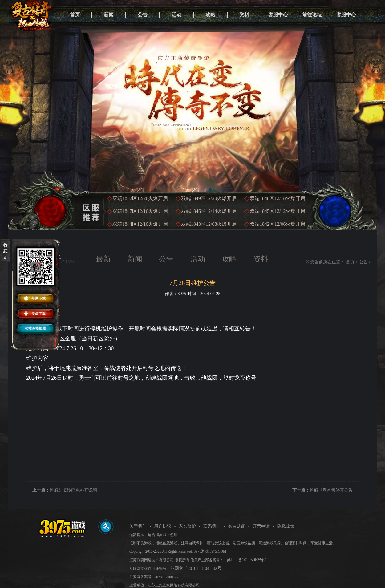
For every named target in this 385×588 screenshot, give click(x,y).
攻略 (210, 15)
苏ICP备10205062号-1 (247, 560)
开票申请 (261, 526)
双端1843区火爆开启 (209, 224)
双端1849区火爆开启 (209, 198)
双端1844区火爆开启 (140, 224)
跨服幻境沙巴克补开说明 (73, 490)
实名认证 (237, 526)
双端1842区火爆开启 (278, 224)
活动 (176, 15)
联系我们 (212, 526)
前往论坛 (312, 15)
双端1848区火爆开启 (278, 198)
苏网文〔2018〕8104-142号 (196, 568)
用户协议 (163, 526)
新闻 (109, 15)
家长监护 (187, 526)
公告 (143, 15)
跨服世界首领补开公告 (331, 490)
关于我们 (138, 526)
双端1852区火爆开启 (140, 198)
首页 (75, 15)
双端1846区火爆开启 (209, 211)
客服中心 (278, 15)
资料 (244, 15)
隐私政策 (286, 526)
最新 (103, 259)
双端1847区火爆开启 (140, 211)
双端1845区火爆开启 (278, 211)
